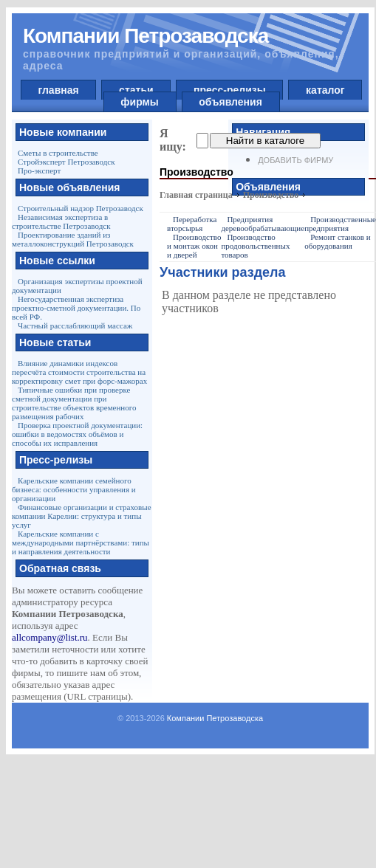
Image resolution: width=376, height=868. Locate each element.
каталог (325, 90)
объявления (231, 102)
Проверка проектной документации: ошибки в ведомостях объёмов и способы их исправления (77, 434)
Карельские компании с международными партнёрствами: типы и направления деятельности (81, 542)
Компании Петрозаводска (215, 718)
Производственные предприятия (340, 224)
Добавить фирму (295, 160)
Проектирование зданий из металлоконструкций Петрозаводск (73, 239)
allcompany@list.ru (50, 637)
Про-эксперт (39, 170)
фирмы (140, 102)
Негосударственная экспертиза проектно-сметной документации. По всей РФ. (76, 308)
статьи (136, 90)
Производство (271, 195)
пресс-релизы (229, 90)
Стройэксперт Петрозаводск (66, 162)
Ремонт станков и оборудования (337, 241)
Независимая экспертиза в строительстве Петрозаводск (61, 221)
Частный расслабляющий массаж (75, 325)
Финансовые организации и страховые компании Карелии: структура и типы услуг (82, 516)
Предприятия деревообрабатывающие (263, 224)
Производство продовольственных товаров (255, 246)
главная (59, 90)
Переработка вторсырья (192, 224)
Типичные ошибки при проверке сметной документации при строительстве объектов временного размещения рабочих (74, 403)
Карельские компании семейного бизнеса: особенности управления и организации (74, 489)
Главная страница (196, 195)
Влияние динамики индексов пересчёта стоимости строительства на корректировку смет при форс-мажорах (79, 372)
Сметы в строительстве (58, 153)
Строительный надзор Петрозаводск (81, 208)
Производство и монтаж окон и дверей (194, 246)
